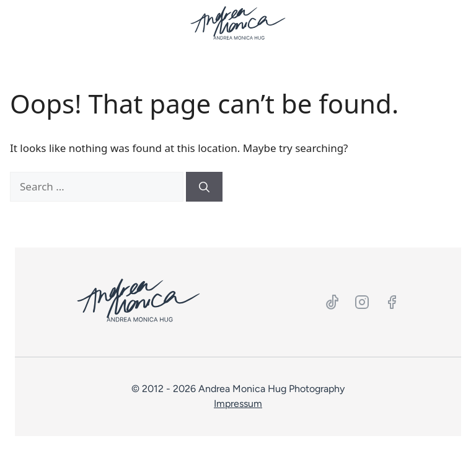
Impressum (238, 404)
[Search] (204, 187)
